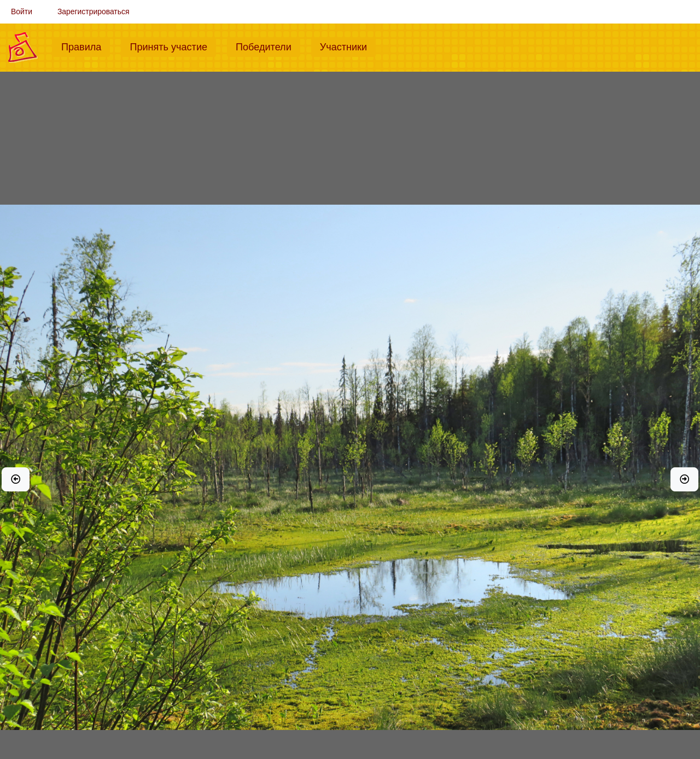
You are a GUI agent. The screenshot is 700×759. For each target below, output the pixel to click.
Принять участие (173, 46)
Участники (348, 46)
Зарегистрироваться (94, 11)
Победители (268, 46)
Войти (22, 11)
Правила (86, 46)
